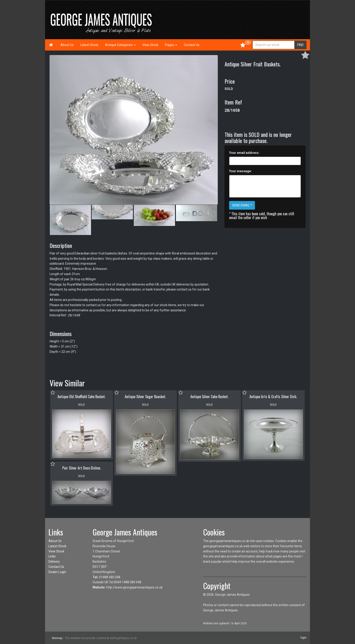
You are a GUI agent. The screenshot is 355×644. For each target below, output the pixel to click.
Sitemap (57, 638)
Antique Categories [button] (120, 45)
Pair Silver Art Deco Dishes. (82, 468)
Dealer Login (57, 572)
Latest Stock (89, 45)
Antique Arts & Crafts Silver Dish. (273, 397)
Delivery (54, 562)
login (303, 638)
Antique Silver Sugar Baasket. (145, 397)
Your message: (240, 171)
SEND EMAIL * (242, 205)
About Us (67, 45)
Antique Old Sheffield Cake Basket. (82, 397)
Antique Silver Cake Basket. (209, 397)
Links (52, 556)
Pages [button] (171, 45)
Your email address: (244, 153)
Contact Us (192, 45)
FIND (300, 45)
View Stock (150, 45)
